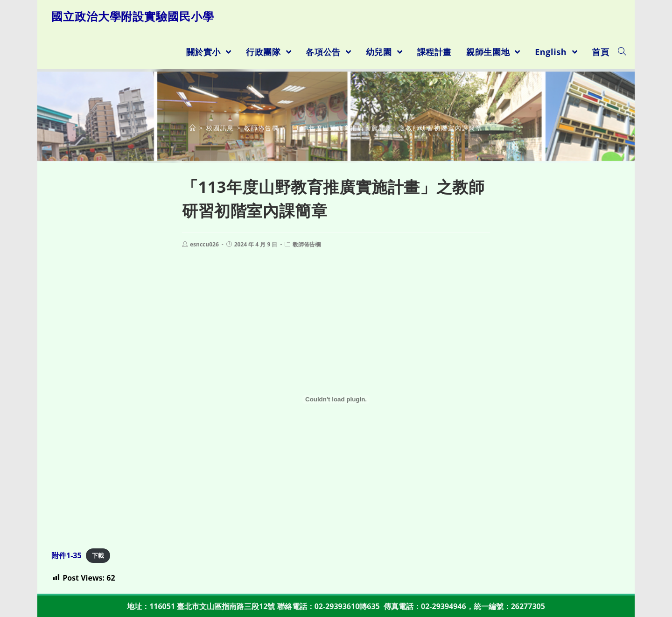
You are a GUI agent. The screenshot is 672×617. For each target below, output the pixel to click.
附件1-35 (66, 555)
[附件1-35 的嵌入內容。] (336, 400)
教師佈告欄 (307, 244)
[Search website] (622, 52)
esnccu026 (204, 244)
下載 (98, 556)
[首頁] (193, 128)
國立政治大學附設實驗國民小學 (133, 16)
